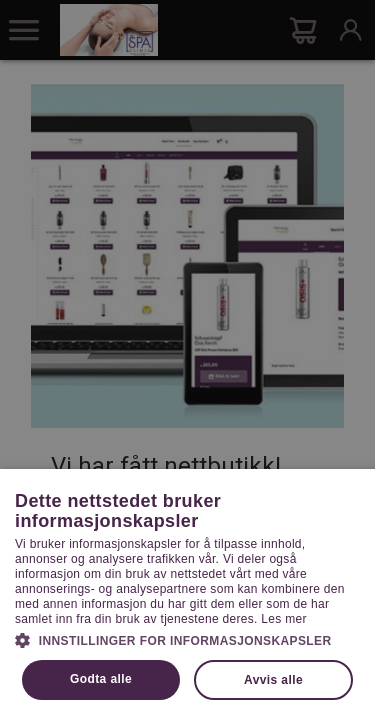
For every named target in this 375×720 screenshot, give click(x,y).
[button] (187, 639)
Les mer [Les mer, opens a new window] (283, 619)
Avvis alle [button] (273, 680)
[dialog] (187, 360)
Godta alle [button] (101, 679)
